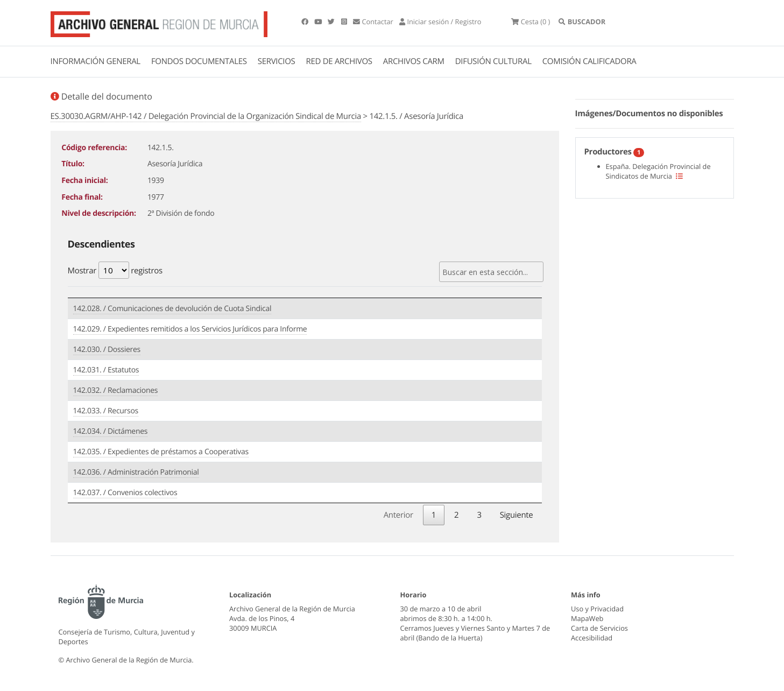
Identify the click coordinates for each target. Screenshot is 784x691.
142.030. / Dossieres (107, 350)
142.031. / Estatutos (106, 370)
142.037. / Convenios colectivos (125, 493)
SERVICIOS (277, 61)
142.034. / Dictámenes (111, 431)
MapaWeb (587, 618)
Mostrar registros (115, 270)
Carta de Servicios (599, 628)
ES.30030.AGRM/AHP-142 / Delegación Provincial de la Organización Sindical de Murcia (206, 116)
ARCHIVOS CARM (414, 61)
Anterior (398, 515)
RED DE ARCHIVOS (339, 61)
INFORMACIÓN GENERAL (96, 61)
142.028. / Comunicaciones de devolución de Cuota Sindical (172, 309)
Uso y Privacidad (597, 609)
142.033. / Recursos (106, 411)
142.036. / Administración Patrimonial (136, 472)
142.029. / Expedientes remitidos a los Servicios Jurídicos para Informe (190, 329)
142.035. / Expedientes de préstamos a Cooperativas (161, 452)
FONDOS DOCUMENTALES (199, 61)
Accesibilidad (592, 638)
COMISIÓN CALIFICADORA (589, 61)
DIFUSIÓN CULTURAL (493, 61)
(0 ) (531, 22)
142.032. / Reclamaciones (116, 390)
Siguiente (517, 515)
